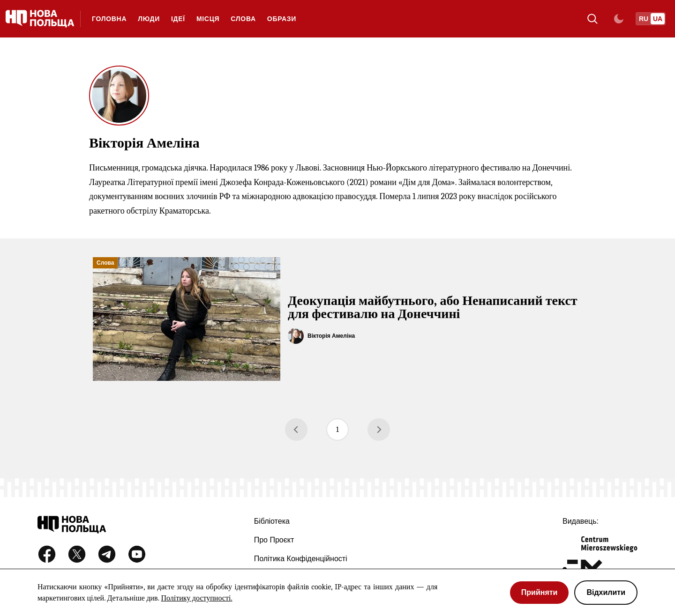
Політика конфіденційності (301, 559)
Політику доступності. (196, 598)
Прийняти (540, 592)
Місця (208, 19)
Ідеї (178, 19)
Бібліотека (272, 521)
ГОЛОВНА (109, 19)
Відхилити (606, 592)
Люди (149, 19)
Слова (243, 19)
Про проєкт (274, 540)
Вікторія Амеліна (331, 336)
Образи (282, 19)
